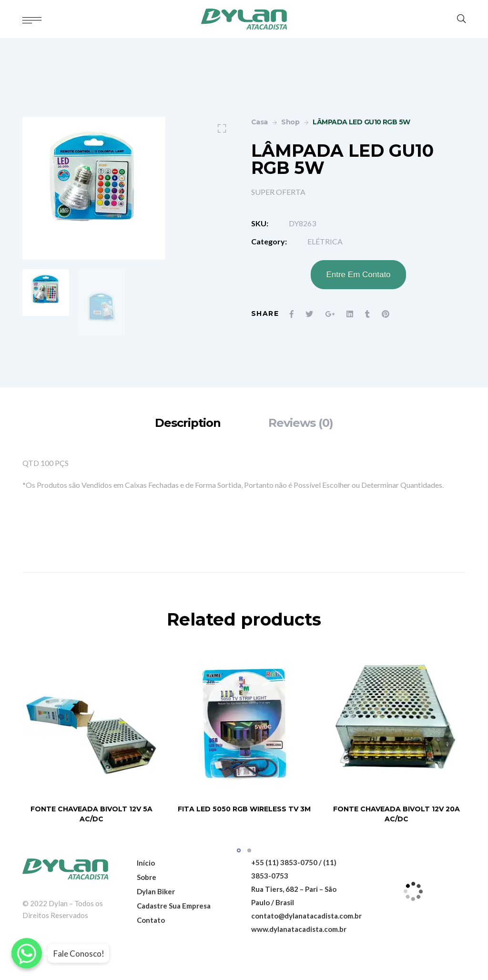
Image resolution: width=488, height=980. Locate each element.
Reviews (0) (301, 423)
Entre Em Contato (358, 275)
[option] (46, 293)
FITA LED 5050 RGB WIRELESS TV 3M (244, 809)
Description (188, 423)
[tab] (188, 423)
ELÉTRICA (325, 241)
